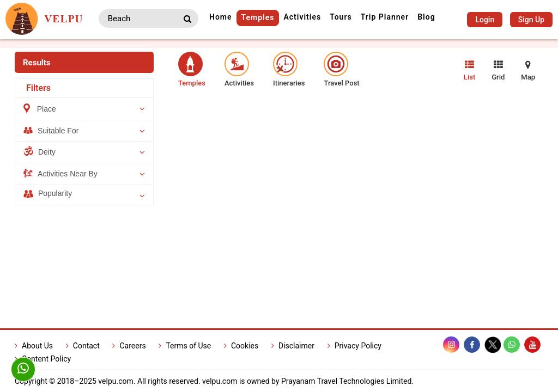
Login (485, 20)
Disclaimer (293, 346)
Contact (83, 346)
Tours (341, 17)
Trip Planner (385, 17)
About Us (34, 346)
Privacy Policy (354, 346)
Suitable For (84, 130)
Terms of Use (185, 346)
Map (528, 71)
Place (84, 109)
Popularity (84, 195)
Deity (84, 151)
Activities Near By (84, 173)
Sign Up (531, 20)
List (469, 71)
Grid (498, 71)
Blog (426, 17)
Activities (302, 17)
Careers (129, 346)
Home (221, 17)
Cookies (241, 346)
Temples (258, 17)
